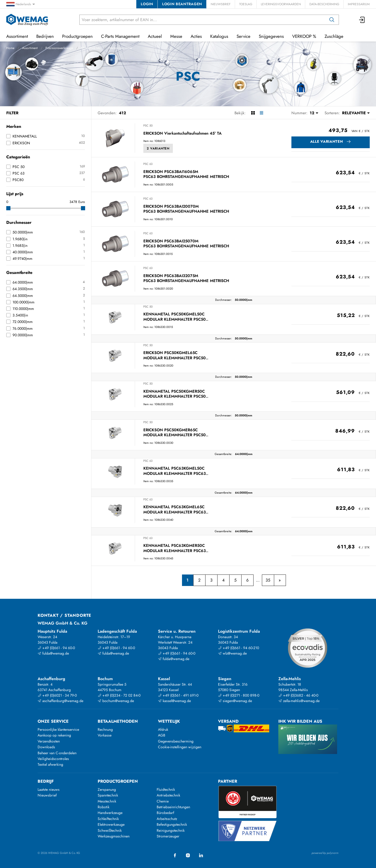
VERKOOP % (304, 36)
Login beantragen (182, 4)
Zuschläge (334, 36)
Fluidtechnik (166, 789)
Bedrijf (46, 781)
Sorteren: (332, 113)
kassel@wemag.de (174, 701)
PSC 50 (148, 125)
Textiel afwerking (50, 764)
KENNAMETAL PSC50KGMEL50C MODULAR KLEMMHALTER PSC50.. (176, 317)
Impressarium (359, 4)
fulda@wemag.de (53, 653)
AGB (162, 735)
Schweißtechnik (110, 830)
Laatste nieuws (49, 789)
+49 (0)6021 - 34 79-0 (57, 695)
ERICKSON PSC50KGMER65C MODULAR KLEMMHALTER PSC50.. (176, 433)
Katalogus (219, 36)
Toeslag (246, 4)
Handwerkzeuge (110, 813)
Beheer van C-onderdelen (57, 753)
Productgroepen (77, 36)
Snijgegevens (271, 36)
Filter (12, 113)
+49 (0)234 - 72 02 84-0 (119, 695)
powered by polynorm (325, 853)
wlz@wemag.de (232, 653)
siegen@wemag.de (235, 701)
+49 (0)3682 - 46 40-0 (298, 695)
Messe (176, 36)
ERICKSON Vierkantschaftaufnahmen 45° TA (183, 134)
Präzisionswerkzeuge (59, 48)
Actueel (155, 36)
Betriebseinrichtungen (173, 807)
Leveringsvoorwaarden (281, 4)
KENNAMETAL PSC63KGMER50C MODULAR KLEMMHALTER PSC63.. (176, 548)
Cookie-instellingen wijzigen (180, 747)
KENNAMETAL (91, 48)
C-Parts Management (120, 36)
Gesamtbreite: (223, 454)
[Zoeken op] (332, 20)
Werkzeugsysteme (120, 48)
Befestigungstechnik (172, 824)
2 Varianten (158, 148)
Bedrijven (45, 36)
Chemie (163, 801)
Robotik (104, 807)
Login (147, 4)
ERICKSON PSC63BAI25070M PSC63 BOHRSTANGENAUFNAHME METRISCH (186, 244)
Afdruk (163, 729)
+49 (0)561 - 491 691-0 (178, 695)
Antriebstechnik (168, 795)
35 (268, 580)
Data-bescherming (324, 4)
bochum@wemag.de (116, 701)
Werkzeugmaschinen (114, 836)
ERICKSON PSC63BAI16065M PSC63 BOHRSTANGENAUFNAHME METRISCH (186, 174)
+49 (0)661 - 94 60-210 (239, 648)
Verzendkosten (49, 741)
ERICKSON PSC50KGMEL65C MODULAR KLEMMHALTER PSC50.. (176, 355)
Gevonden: (107, 113)
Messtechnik (107, 801)
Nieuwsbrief (221, 4)
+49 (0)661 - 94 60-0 (56, 648)
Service (243, 36)
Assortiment (30, 48)
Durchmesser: (224, 300)
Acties (196, 36)
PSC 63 (148, 164)
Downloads (46, 747)
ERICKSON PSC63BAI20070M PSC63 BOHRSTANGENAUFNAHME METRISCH (186, 209)
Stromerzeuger (168, 836)
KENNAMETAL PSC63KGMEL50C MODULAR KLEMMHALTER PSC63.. (176, 471)
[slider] (8, 208)
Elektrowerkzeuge (111, 824)
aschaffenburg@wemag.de (60, 701)
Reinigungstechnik (171, 830)
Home (10, 48)
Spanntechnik (108, 795)
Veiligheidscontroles (53, 759)
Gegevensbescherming (176, 741)
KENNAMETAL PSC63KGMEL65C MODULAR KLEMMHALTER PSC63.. (176, 510)
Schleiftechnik (108, 819)
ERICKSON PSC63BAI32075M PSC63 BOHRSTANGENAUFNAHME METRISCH (186, 279)
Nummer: (299, 113)
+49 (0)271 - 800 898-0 (239, 695)
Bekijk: (240, 113)
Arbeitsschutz (167, 819)
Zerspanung (107, 789)
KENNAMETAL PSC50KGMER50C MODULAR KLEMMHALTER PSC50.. (176, 394)
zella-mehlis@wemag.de (299, 701)
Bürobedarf (165, 813)
